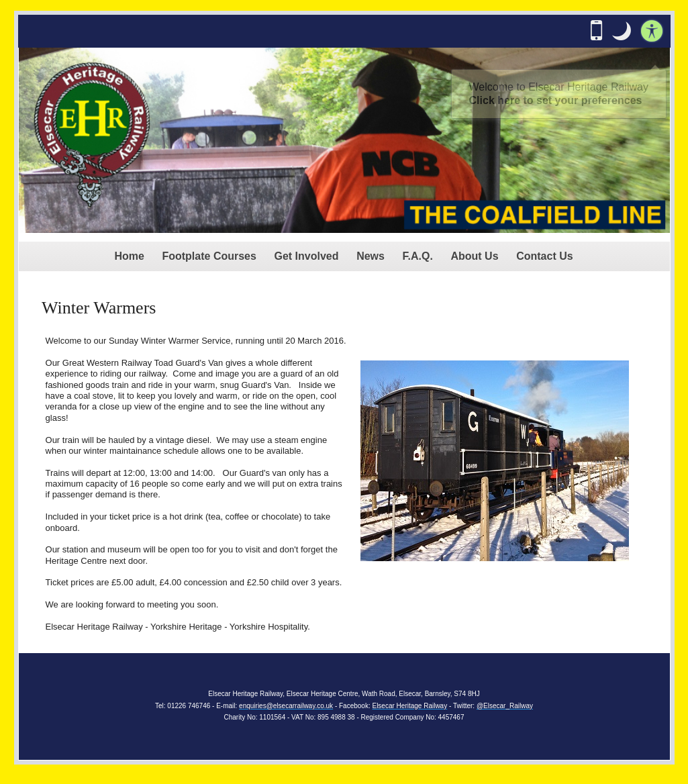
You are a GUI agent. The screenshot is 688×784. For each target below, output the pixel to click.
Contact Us (544, 256)
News (371, 256)
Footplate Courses (209, 256)
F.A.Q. (418, 256)
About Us (474, 256)
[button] (622, 31)
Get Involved (307, 256)
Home (129, 256)
